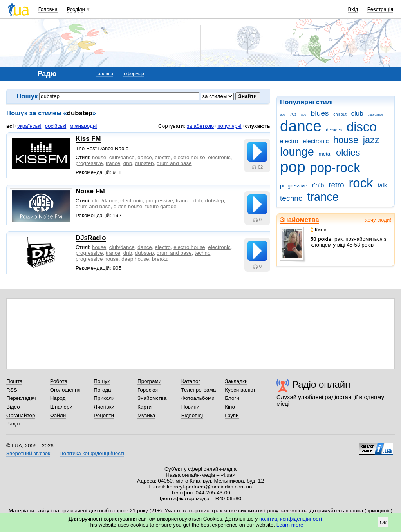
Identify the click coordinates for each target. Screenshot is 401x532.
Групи (232, 415)
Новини (191, 407)
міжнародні (83, 126)
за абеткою (200, 126)
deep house (135, 259)
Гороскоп (148, 390)
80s (304, 115)
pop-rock (335, 168)
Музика (146, 415)
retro (336, 185)
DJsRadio (91, 238)
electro (289, 141)
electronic (316, 141)
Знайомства (300, 220)
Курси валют (240, 390)
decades (334, 130)
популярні (229, 126)
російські (55, 126)
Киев (319, 230)
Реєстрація (380, 9)
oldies (348, 153)
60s (283, 115)
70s (293, 114)
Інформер (133, 74)
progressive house (97, 259)
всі (10, 126)
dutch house (128, 206)
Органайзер (21, 415)
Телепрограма (199, 390)
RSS (12, 390)
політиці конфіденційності (291, 519)
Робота (59, 381)
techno (291, 198)
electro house (189, 157)
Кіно (230, 407)
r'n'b (318, 185)
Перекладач (21, 398)
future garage (161, 206)
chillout (340, 114)
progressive (294, 186)
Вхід (353, 9)
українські (29, 126)
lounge (297, 152)
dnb (128, 163)
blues (320, 113)
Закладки (236, 381)
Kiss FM (88, 139)
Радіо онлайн (321, 384)
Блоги (232, 398)
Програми (149, 381)
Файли (58, 415)
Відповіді (192, 415)
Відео (13, 407)
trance (323, 197)
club (357, 113)
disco (362, 127)
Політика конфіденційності (92, 453)
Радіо (13, 424)
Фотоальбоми (198, 398)
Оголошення (65, 390)
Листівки (104, 407)
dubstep (145, 163)
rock (361, 183)
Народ (58, 398)
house (346, 140)
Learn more (290, 525)
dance (301, 126)
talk (382, 185)
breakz (160, 259)
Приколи (104, 398)
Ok (383, 522)
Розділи (76, 9)
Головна (48, 9)
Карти (145, 407)
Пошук (102, 381)
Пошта (14, 381)
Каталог (191, 381)
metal (325, 154)
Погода (102, 390)
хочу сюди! (378, 220)
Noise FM (90, 191)
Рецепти (104, 415)
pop (293, 167)
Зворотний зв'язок (28, 453)
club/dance (375, 115)
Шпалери (61, 407)
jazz (371, 140)
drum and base (174, 163)
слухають (258, 126)
